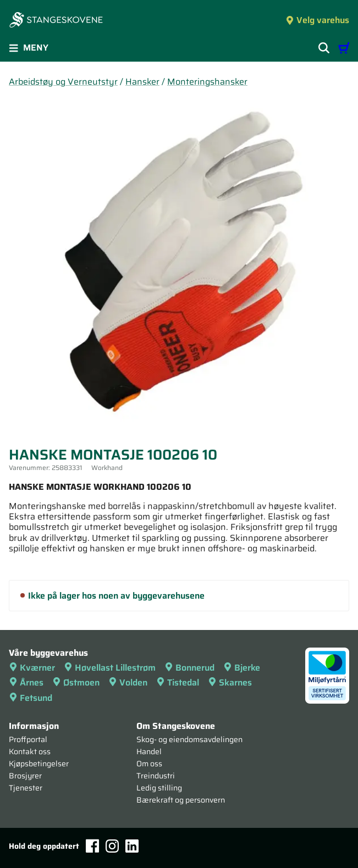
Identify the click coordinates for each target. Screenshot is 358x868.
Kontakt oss (30, 751)
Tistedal (178, 682)
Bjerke (242, 668)
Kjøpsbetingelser (39, 764)
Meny (29, 48)
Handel (149, 751)
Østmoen (76, 682)
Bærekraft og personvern (181, 800)
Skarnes (230, 682)
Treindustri (156, 776)
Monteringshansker (207, 82)
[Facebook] (92, 846)
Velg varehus (317, 20)
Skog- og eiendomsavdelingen (189, 739)
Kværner (32, 668)
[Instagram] (112, 846)
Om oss (149, 764)
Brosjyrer (25, 776)
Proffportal (28, 739)
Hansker (142, 82)
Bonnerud (189, 668)
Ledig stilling (159, 788)
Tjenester (26, 788)
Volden (128, 682)
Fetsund (31, 698)
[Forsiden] (56, 21)
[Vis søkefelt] (324, 48)
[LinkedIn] (132, 846)
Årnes (26, 682)
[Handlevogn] (344, 48)
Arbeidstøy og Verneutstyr (63, 82)
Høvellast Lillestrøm (110, 668)
